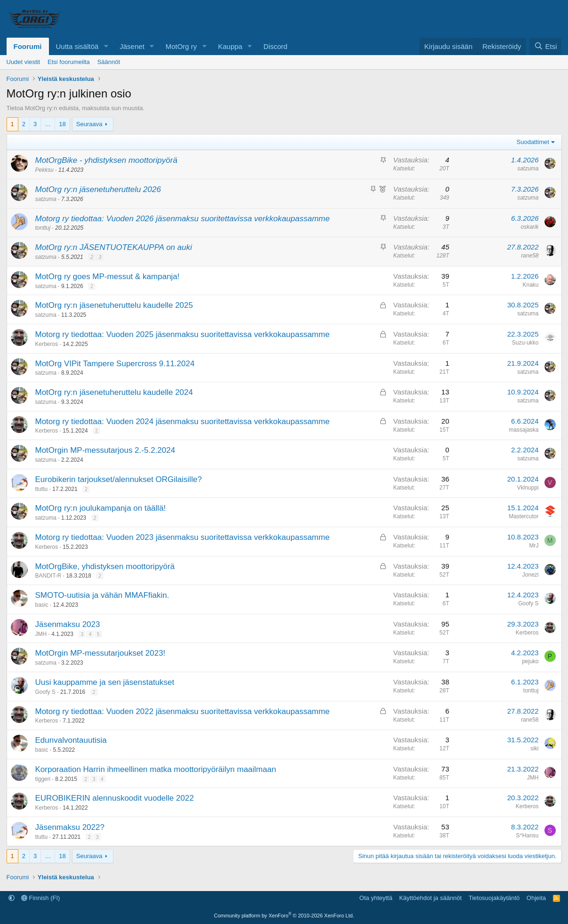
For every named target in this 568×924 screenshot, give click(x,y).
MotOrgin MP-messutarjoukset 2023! (100, 653)
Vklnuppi (528, 488)
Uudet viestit (24, 62)
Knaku (530, 285)
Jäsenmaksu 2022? (70, 827)
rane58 (530, 256)
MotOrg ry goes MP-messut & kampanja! (108, 277)
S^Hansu (527, 836)
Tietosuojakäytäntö (494, 898)
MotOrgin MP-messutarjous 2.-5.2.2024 (105, 450)
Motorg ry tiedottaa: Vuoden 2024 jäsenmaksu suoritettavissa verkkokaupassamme (183, 422)
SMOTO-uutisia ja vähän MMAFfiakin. (102, 595)
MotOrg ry (181, 46)
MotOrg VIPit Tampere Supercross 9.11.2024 (115, 364)
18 (62, 124)
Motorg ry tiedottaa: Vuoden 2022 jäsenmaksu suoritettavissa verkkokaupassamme (183, 711)
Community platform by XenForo (284, 916)
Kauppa (230, 46)
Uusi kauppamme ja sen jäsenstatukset (105, 682)
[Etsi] (545, 46)
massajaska (524, 430)
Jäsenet (132, 46)
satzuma (528, 169)
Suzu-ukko (525, 343)
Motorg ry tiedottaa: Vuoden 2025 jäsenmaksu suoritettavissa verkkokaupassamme (183, 334)
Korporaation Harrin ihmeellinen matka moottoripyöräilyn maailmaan (156, 769)
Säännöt (109, 62)
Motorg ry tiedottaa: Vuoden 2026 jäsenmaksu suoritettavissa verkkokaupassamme (183, 219)
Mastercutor (524, 516)
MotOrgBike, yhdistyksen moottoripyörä (105, 566)
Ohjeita (536, 898)
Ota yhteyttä (376, 898)
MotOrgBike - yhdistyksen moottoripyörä (106, 160)
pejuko (530, 661)
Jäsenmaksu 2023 (68, 624)
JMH (41, 634)
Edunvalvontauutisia (71, 740)
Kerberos (47, 344)
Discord (276, 46)
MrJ (534, 546)
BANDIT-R (48, 576)
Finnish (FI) (40, 898)
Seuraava (89, 124)
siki (534, 748)
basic (42, 605)
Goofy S (528, 603)
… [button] (48, 124)
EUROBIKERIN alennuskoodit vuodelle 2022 (115, 798)
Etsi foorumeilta (69, 62)
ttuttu (42, 489)
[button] (106, 46)
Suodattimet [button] (533, 142)
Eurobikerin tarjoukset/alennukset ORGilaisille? (119, 479)
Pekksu (44, 170)
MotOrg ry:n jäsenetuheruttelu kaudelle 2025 (114, 305)
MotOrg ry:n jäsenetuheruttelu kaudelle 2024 (114, 392)
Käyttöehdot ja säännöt (430, 898)
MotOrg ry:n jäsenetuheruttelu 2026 (98, 189)
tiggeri (43, 779)
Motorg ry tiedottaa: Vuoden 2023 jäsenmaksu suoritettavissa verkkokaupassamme (183, 537)
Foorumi (28, 46)
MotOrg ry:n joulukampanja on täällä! (101, 508)
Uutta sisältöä (77, 46)
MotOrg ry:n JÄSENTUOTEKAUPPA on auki (114, 247)
